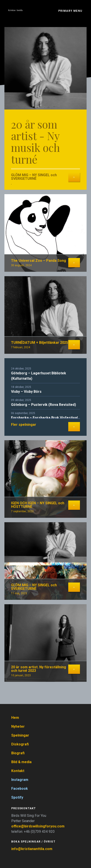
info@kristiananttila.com (32, 849)
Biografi (18, 753)
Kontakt (18, 771)
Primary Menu (70, 11)
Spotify (17, 797)
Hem (15, 718)
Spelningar (20, 735)
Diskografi (20, 744)
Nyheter (18, 726)
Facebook (20, 789)
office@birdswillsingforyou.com (38, 826)
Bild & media (21, 762)
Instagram (20, 780)
